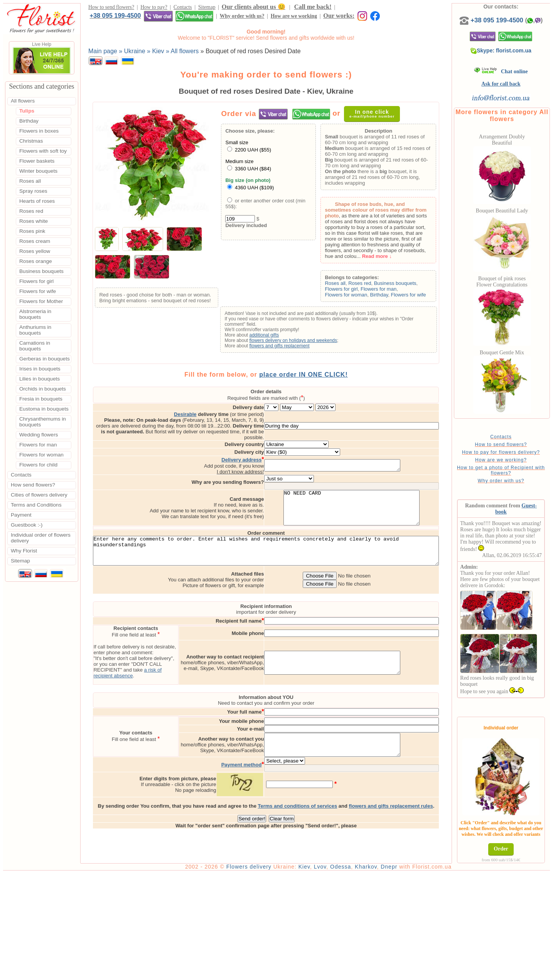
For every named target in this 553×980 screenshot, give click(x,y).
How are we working (164, 18)
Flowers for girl (352, 291)
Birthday (390, 297)
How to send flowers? (111, 8)
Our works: (209, 18)
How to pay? (154, 8)
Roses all (346, 285)
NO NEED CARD (384, 502)
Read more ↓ (387, 258)
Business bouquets (406, 285)
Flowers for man (389, 291)
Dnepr (411, 973)
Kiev (326, 973)
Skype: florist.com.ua (514, 58)
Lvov (342, 973)
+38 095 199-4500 (363, 8)
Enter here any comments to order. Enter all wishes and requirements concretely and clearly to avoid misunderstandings (277, 551)
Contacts (183, 8)
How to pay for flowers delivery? (513, 460)
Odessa (362, 973)
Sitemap (207, 8)
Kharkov (388, 973)
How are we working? (513, 468)
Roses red (370, 285)
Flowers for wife (419, 297)
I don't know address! (273, 462)
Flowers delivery (271, 973)
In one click (376, 115)
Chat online (513, 79)
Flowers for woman (357, 297)
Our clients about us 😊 (254, 8)
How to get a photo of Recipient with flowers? (513, 478)
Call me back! (313, 8)
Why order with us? (112, 18)
